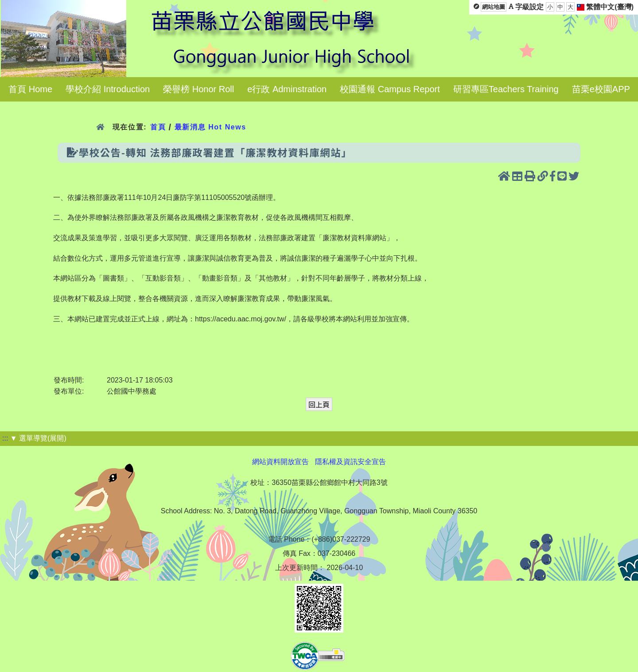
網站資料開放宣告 (280, 462)
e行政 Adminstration (287, 89)
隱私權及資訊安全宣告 (350, 462)
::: (5, 438)
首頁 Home (30, 89)
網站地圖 (494, 7)
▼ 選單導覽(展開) (38, 438)
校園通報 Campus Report (390, 89)
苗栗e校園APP (601, 89)
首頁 (158, 127)
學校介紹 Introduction (108, 89)
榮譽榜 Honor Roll (198, 89)
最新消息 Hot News (210, 127)
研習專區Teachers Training (506, 89)
